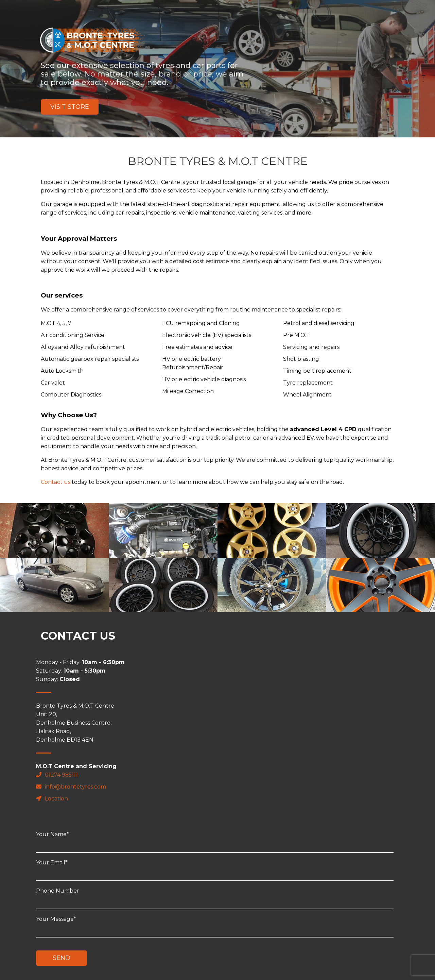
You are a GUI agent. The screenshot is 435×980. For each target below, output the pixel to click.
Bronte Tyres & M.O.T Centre (92, 40)
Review (236, 945)
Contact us (56, 482)
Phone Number (272, 726)
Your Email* (272, 698)
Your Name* (272, 670)
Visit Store (70, 107)
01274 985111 (62, 775)
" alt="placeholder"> (54, 530)
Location (57, 799)
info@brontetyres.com (76, 787)
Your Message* (272, 756)
